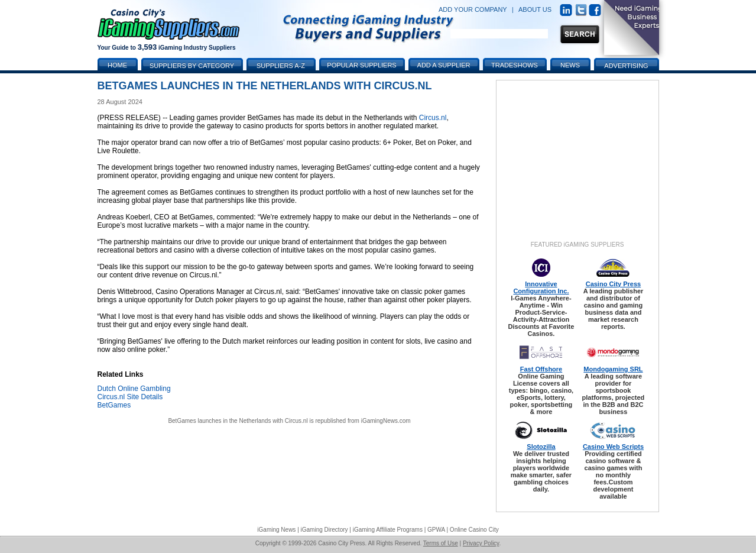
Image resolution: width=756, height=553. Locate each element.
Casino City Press (614, 284)
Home (117, 65)
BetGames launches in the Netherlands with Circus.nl (238, 421)
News (570, 65)
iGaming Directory (325, 530)
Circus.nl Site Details (130, 397)
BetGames (114, 405)
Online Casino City (474, 530)
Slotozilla (541, 447)
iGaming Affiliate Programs (388, 530)
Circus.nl (433, 118)
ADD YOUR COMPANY (473, 9)
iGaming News (276, 530)
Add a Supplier (444, 65)
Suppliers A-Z (281, 66)
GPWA (436, 530)
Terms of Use (441, 543)
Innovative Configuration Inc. (541, 287)
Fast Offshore (541, 369)
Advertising (626, 66)
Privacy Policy (481, 543)
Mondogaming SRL (613, 369)
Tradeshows (515, 65)
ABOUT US (535, 9)
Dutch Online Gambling (134, 389)
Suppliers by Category (192, 66)
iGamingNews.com (386, 421)
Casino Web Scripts (613, 447)
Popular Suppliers (361, 65)
